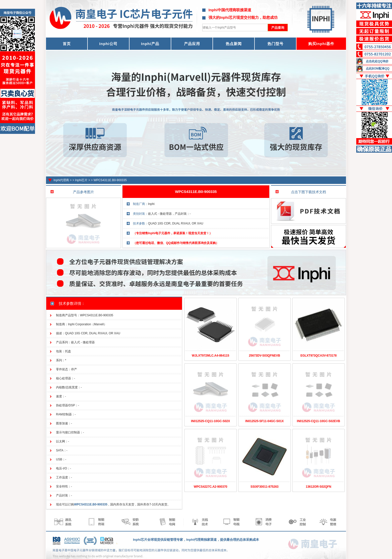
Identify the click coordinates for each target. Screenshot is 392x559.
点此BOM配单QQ (378, 69)
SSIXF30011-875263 (264, 487)
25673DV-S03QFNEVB (265, 356)
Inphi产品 (150, 44)
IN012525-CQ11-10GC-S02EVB (319, 421)
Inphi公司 (108, 44)
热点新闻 (234, 44)
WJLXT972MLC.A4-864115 (210, 356)
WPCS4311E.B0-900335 (110, 180)
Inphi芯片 (81, 180)
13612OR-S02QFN (318, 487)
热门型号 (275, 44)
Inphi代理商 (61, 180)
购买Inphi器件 (321, 44)
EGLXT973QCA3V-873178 (319, 356)
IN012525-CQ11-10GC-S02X (210, 421)
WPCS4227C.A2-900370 (210, 487)
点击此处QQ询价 (377, 61)
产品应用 (192, 44)
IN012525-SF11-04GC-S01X (264, 421)
